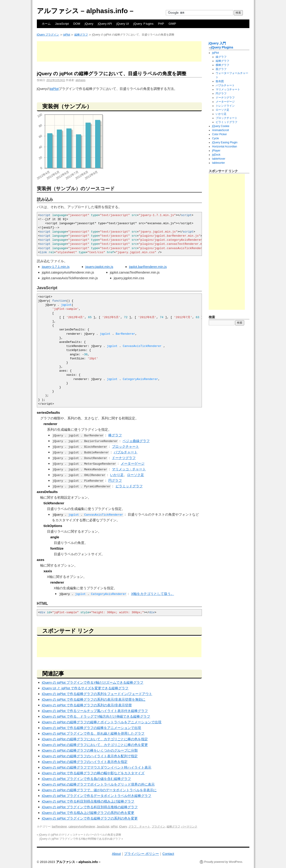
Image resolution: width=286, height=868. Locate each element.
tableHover (219, 159)
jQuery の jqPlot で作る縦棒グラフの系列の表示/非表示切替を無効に (94, 699)
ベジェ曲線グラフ (136, 441)
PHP (161, 24)
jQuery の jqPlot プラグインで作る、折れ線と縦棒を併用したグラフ (93, 733)
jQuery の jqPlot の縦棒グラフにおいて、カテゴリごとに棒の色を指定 (95, 739)
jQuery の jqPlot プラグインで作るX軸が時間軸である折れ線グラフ (81, 839)
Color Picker (219, 134)
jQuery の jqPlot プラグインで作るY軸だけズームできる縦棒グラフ (93, 682)
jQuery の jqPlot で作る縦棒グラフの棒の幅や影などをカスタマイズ (93, 773)
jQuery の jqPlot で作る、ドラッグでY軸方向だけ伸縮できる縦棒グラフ (96, 716)
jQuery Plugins (222, 47)
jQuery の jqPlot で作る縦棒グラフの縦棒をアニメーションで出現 (91, 728)
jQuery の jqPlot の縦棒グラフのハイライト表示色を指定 (85, 762)
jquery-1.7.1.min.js (56, 267)
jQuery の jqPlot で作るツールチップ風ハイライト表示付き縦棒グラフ (95, 711)
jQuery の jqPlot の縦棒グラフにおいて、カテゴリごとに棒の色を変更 (95, 745)
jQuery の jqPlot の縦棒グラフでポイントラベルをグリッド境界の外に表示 (98, 784)
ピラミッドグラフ (129, 486)
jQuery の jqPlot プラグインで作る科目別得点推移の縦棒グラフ (90, 807)
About (116, 854)
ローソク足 (136, 475)
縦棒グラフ (81, 35)
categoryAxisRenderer (82, 827)
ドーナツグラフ (124, 458)
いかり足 (117, 475)
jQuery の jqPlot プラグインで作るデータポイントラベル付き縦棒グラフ (97, 796)
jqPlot (67, 35)
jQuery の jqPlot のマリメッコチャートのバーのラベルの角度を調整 (79, 835)
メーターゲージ (133, 463)
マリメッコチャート (228, 89)
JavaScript (62, 24)
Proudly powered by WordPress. (224, 862)
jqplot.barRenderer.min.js (148, 267)
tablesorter (219, 163)
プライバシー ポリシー (142, 854)
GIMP (172, 24)
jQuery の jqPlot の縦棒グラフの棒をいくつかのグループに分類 (90, 750)
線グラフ (221, 57)
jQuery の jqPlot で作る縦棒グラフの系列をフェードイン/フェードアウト (97, 694)
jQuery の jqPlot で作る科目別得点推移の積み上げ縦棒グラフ (88, 801)
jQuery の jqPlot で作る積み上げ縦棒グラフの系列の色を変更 (88, 813)
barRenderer (59, 827)
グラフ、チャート (139, 827)
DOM (77, 24)
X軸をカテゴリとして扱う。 (153, 594)
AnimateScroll (220, 130)
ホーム (46, 24)
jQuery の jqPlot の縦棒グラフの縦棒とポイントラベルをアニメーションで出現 (102, 722)
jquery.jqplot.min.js (99, 267)
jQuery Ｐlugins (143, 24)
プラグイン (158, 827)
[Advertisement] (119, 51)
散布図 (220, 81)
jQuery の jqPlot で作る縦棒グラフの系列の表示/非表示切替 (87, 705)
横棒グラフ (222, 65)
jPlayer (216, 151)
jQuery (89, 24)
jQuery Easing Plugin (225, 142)
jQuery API (105, 24)
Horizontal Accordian (225, 147)
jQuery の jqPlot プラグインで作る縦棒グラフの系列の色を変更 (90, 818)
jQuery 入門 (217, 43)
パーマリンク (189, 827)
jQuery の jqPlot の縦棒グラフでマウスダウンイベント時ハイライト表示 (97, 767)
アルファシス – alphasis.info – (85, 11)
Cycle (215, 138)
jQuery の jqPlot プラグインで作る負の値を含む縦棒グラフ (86, 779)
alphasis (80, 80)
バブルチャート (126, 452)
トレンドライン (225, 106)
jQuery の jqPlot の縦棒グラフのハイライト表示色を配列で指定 (90, 756)
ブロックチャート (125, 446)
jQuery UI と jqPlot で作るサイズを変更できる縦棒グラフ (85, 688)
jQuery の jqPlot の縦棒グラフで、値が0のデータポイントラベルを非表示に (99, 790)
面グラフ (221, 69)
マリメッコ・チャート (129, 469)
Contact (168, 854)
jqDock (216, 155)
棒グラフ (115, 435)
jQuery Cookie (221, 126)
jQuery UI (123, 24)
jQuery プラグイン (48, 35)
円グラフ (115, 480)
